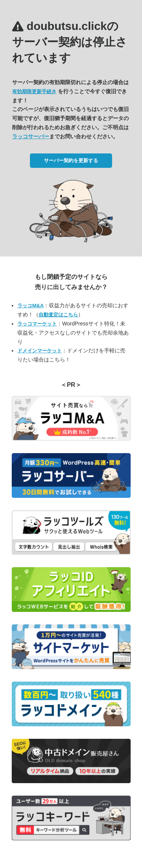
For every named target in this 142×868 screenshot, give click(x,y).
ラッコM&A (30, 306)
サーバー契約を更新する (71, 160)
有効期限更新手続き (34, 91)
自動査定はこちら (58, 315)
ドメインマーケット (40, 351)
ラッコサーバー (31, 136)
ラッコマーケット (37, 324)
